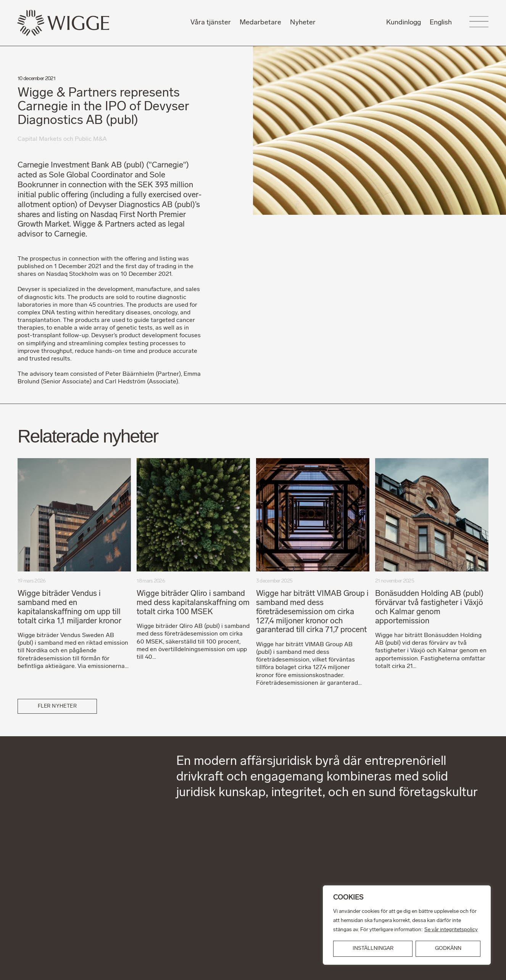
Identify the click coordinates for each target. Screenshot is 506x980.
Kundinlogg (404, 23)
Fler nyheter (57, 706)
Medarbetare (260, 23)
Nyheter (303, 23)
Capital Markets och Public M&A (62, 139)
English (441, 23)
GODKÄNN (448, 949)
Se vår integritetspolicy (451, 930)
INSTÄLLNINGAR (373, 949)
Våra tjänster (211, 23)
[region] (407, 925)
